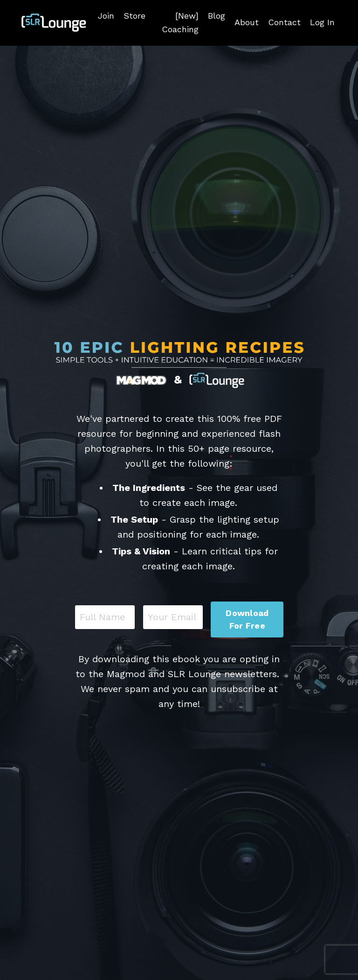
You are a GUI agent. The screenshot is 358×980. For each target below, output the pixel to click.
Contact (284, 22)
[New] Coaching (180, 22)
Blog (217, 16)
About (247, 22)
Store (134, 16)
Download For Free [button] (247, 619)
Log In (322, 22)
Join (106, 16)
